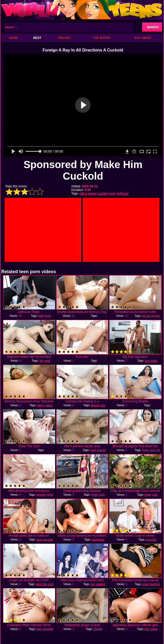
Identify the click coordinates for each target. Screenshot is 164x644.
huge (148, 495)
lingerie (95, 405)
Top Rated (102, 38)
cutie (155, 495)
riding (83, 193)
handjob (155, 584)
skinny (41, 405)
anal (93, 450)
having (92, 193)
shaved (101, 450)
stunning (48, 629)
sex (93, 584)
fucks (48, 316)
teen (39, 629)
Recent (65, 38)
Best (37, 38)
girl (41, 361)
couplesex (98, 539)
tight (41, 316)
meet (47, 361)
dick (147, 361)
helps (154, 361)
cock (153, 450)
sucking (103, 193)
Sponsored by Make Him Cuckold (83, 170)
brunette (48, 539)
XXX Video (143, 38)
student (101, 584)
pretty (95, 495)
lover (112, 193)
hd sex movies (151, 316)
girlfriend (122, 193)
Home (14, 38)
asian (49, 405)
